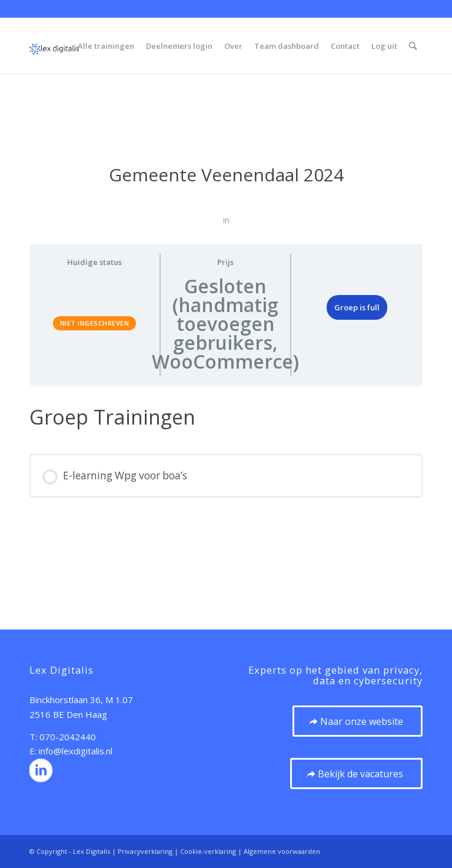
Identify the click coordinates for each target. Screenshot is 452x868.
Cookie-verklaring (208, 851)
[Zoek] (413, 46)
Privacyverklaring (145, 851)
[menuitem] (106, 46)
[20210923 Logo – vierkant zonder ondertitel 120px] (54, 46)
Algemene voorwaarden (282, 851)
